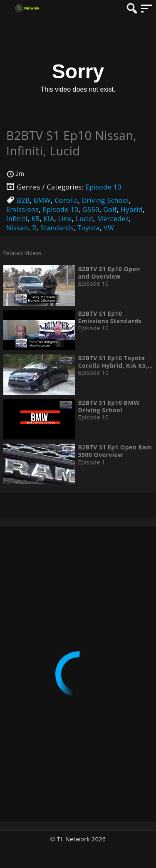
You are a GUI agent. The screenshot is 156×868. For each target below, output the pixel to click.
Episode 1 (92, 462)
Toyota (89, 228)
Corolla (66, 200)
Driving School (105, 200)
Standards (57, 228)
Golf (110, 210)
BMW (42, 200)
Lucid (84, 219)
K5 (35, 219)
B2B (23, 200)
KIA (49, 219)
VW (109, 228)
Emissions (22, 210)
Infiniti (17, 219)
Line (65, 219)
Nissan (17, 228)
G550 (91, 210)
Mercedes (113, 219)
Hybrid (132, 210)
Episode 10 (104, 187)
